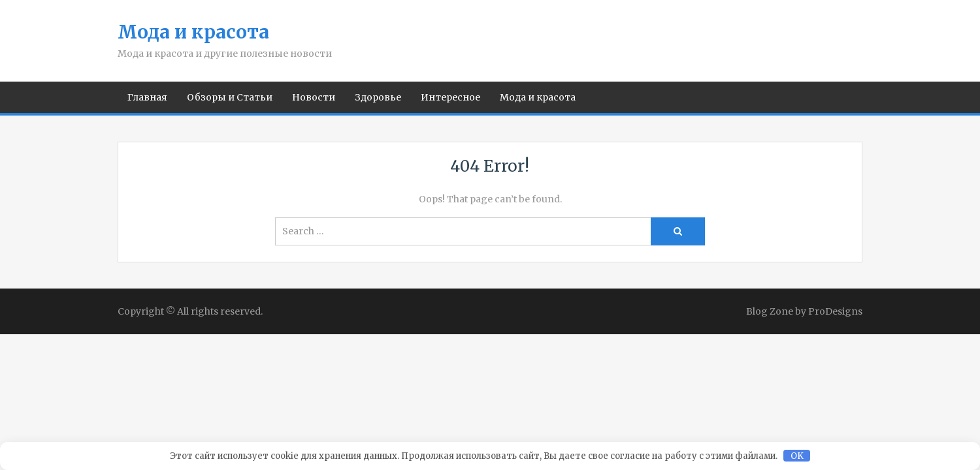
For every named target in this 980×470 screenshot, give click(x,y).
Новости (314, 97)
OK (797, 456)
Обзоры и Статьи (230, 97)
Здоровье (378, 97)
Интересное (450, 97)
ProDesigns (835, 311)
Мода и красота (193, 32)
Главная (147, 97)
